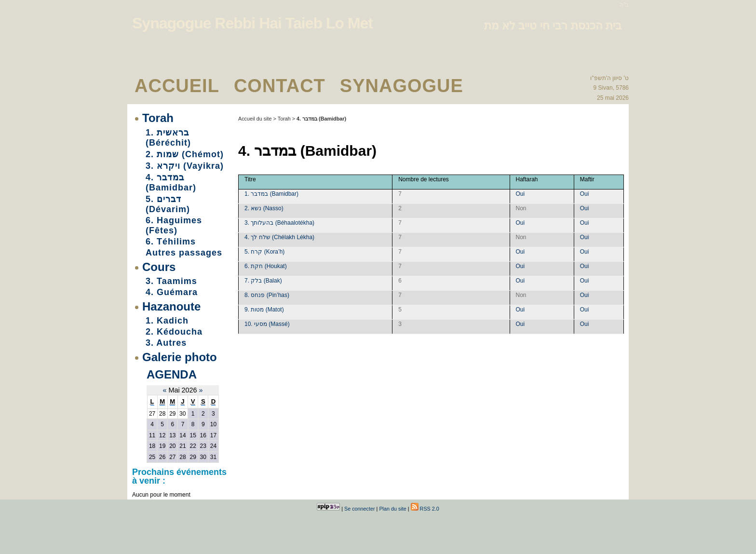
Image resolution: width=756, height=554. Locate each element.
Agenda (172, 374)
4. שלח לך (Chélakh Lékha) (279, 237)
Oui (520, 194)
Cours (159, 267)
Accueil (177, 86)
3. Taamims (171, 281)
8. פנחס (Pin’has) (267, 295)
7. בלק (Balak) (263, 281)
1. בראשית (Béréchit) (168, 138)
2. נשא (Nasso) (264, 208)
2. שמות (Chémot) (185, 154)
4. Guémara (172, 292)
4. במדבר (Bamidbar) (171, 182)
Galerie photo (180, 357)
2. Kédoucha (174, 332)
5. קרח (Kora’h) (264, 252)
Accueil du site (255, 119)
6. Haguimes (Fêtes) (174, 225)
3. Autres (166, 343)
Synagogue (402, 86)
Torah (158, 118)
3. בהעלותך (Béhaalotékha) (279, 223)
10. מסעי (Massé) (267, 324)
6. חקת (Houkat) (266, 266)
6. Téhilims (171, 242)
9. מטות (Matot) (264, 310)
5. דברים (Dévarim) (168, 204)
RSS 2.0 (425, 509)
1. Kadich (167, 321)
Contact (280, 86)
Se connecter (360, 509)
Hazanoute (171, 306)
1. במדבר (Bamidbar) (271, 194)
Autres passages (184, 253)
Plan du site (392, 509)
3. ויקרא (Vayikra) (185, 166)
